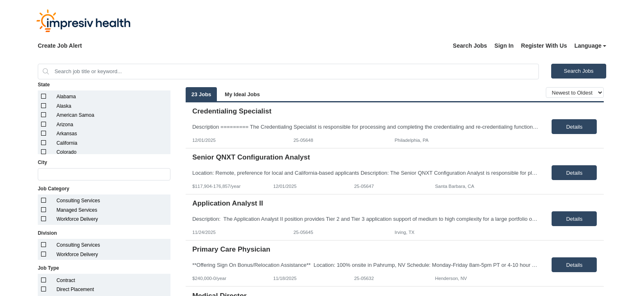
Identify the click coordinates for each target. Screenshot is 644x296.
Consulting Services (78, 201)
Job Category (54, 189)
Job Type (48, 268)
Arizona (65, 125)
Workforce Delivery (77, 219)
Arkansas (67, 134)
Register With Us (544, 46)
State (44, 85)
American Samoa (75, 115)
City (43, 162)
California (67, 143)
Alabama (66, 97)
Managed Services (77, 210)
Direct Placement (75, 289)
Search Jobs (470, 46)
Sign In (504, 46)
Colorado (66, 152)
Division (47, 233)
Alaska (64, 106)
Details (574, 127)
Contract (66, 280)
